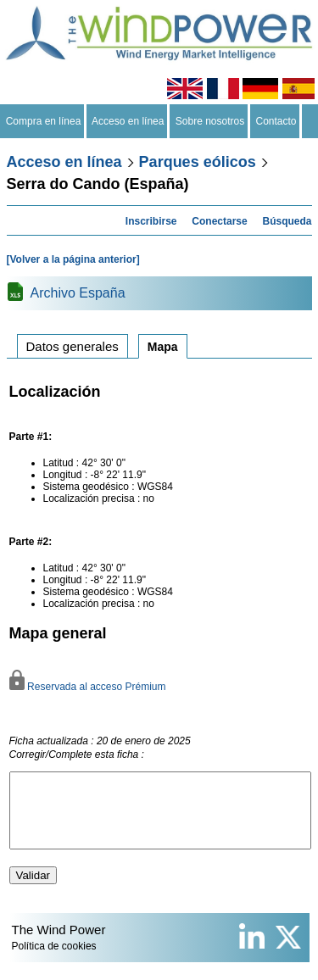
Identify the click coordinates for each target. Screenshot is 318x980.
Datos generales (73, 346)
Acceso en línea (128, 121)
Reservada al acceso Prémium (88, 687)
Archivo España (78, 293)
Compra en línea (43, 121)
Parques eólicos (198, 162)
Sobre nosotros (210, 121)
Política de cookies (54, 961)
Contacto (276, 121)
